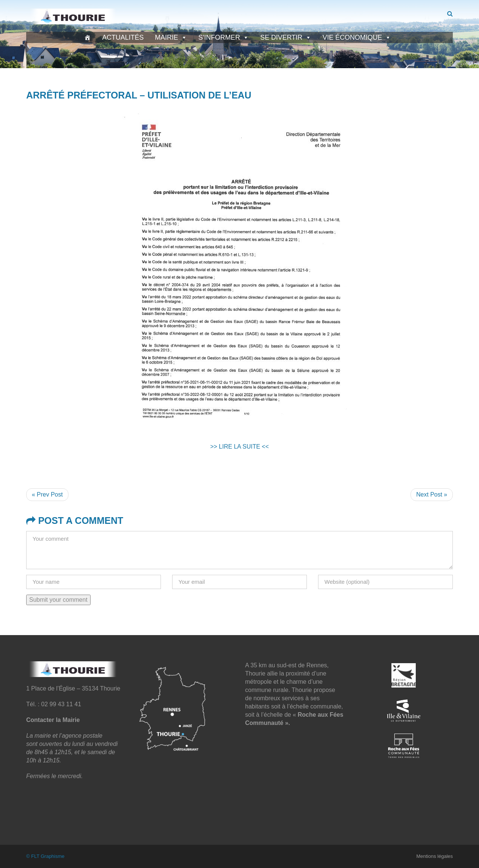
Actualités (123, 37)
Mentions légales (434, 856)
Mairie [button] (171, 37)
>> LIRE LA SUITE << (240, 447)
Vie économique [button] (357, 37)
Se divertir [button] (286, 37)
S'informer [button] (224, 37)
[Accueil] (88, 37)
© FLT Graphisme (45, 856)
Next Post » (432, 494)
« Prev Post (47, 494)
